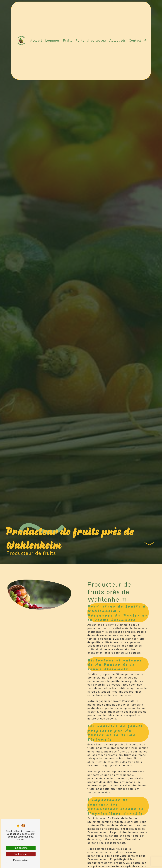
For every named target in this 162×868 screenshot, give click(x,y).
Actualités (118, 40)
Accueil (36, 40)
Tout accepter (21, 848)
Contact (135, 40)
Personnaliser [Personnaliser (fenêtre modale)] (21, 860)
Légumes (53, 40)
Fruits (68, 40)
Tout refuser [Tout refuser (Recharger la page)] (21, 854)
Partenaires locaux (91, 40)
